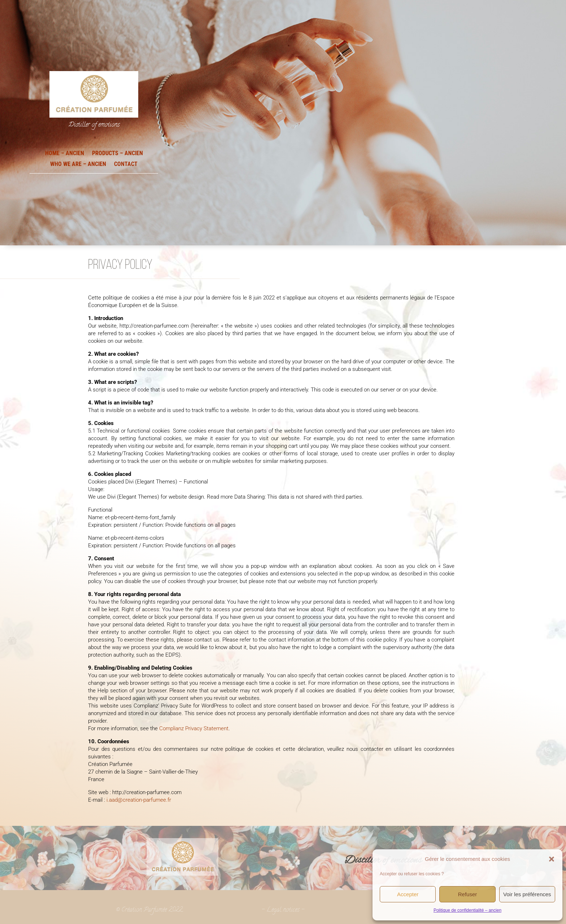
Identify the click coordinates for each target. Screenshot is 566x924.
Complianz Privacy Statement (194, 728)
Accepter (408, 894)
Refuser (468, 894)
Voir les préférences (527, 894)
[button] (552, 859)
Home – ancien (65, 153)
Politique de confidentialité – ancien (467, 910)
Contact (126, 164)
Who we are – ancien (78, 164)
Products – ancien (117, 153)
